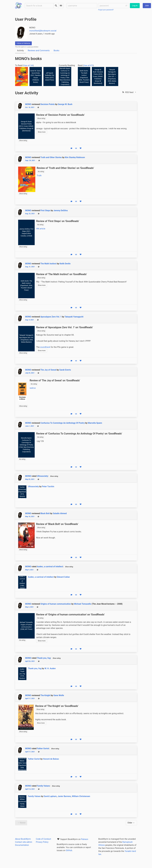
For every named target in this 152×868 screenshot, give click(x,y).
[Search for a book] (39, 6)
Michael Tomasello (83, 604)
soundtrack (45, 347)
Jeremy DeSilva (61, 210)
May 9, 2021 (29, 570)
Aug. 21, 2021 (30, 267)
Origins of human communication (56, 604)
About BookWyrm (23, 839)
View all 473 (88, 65)
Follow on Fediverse (23, 43)
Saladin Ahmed (60, 513)
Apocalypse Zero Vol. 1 (51, 317)
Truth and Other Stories (51, 157)
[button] (129, 92)
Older (131, 823)
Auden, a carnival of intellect (50, 567)
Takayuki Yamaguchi (74, 317)
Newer (21, 823)
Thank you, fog (44, 658)
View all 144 (28, 65)
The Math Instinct (48, 264)
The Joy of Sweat (48, 370)
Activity (20, 51)
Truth (39, 176)
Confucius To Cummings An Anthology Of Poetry (63, 423)
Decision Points (47, 104)
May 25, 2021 (30, 479)
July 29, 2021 (30, 373)
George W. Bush (65, 104)
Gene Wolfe (59, 695)
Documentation (22, 845)
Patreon (85, 839)
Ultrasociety (42, 476)
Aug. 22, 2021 (30, 214)
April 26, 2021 (30, 661)
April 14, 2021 (30, 789)
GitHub (69, 850)
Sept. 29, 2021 (30, 160)
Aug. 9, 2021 (30, 320)
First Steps (45, 210)
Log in (135, 6)
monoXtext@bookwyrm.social (43, 31)
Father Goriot (43, 748)
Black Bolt (45, 513)
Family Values (43, 786)
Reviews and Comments (39, 51)
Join (147, 6)
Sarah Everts (65, 370)
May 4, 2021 (29, 607)
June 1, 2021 (30, 426)
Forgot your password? (106, 10)
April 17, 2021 (30, 698)
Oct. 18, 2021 (30, 107)
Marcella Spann (95, 423)
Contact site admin (24, 842)
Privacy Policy (42, 842)
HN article (41, 229)
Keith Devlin (65, 264)
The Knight (45, 695)
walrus (33, 388)
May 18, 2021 (30, 517)
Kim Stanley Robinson (75, 157)
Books (56, 51)
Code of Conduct (44, 839)
